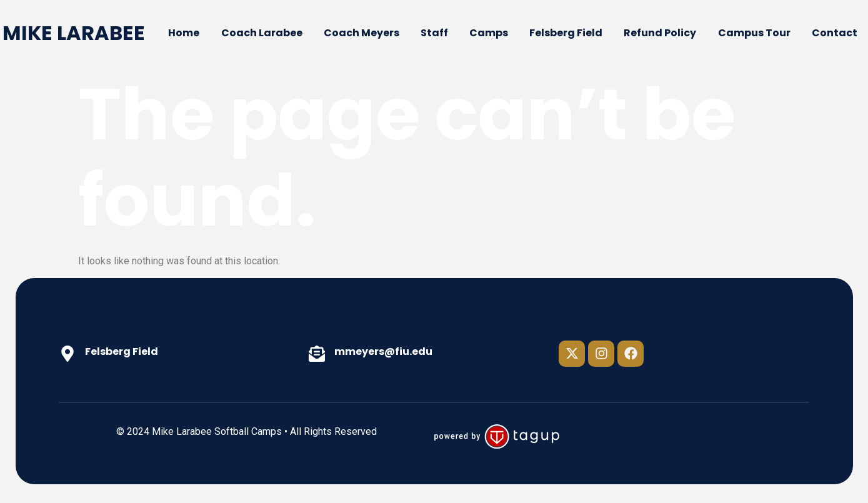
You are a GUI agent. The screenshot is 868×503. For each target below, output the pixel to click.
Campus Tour (754, 33)
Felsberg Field (566, 33)
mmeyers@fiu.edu (383, 351)
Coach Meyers (362, 33)
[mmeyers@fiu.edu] (317, 354)
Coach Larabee (262, 33)
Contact (835, 33)
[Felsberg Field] (67, 354)
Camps (489, 33)
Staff (434, 33)
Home (184, 33)
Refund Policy (660, 33)
